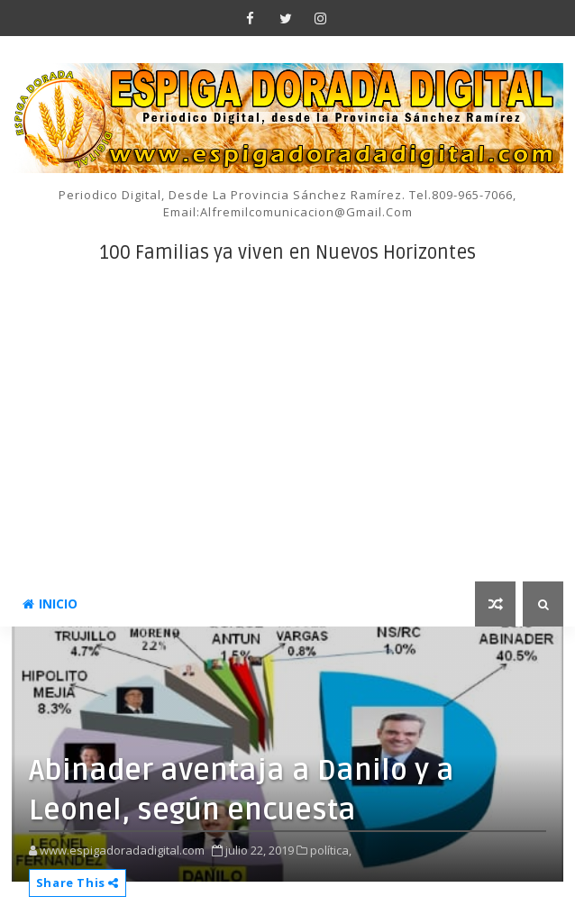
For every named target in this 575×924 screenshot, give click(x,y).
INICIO (50, 604)
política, (331, 850)
